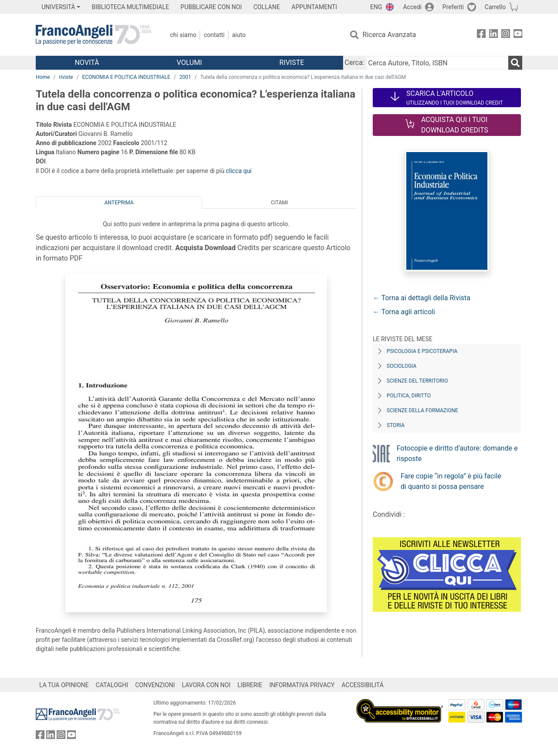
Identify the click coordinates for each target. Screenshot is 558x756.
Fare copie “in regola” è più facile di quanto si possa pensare (451, 481)
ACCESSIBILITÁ (363, 685)
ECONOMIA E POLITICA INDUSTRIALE (126, 77)
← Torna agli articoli (404, 312)
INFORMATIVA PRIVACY (302, 685)
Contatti (214, 35)
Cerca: (355, 63)
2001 (185, 77)
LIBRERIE (250, 685)
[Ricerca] (515, 63)
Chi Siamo (183, 35)
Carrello (495, 7)
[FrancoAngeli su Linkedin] (493, 35)
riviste (66, 77)
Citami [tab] (279, 203)
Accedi (412, 7)
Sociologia (401, 366)
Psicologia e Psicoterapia (422, 351)
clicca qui (239, 171)
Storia (396, 425)
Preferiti (453, 7)
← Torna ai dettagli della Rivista (422, 298)
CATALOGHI (112, 685)
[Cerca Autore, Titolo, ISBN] (437, 63)
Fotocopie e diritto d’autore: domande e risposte (457, 453)
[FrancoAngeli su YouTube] (518, 35)
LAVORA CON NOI (206, 685)
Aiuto (239, 35)
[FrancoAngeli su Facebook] (481, 35)
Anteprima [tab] (119, 203)
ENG (376, 7)
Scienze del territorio (417, 381)
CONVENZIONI (155, 685)
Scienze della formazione (422, 410)
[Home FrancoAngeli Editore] (94, 35)
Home (43, 77)
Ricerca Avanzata (390, 35)
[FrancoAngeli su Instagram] (506, 35)
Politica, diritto (409, 396)
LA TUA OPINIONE (64, 685)
